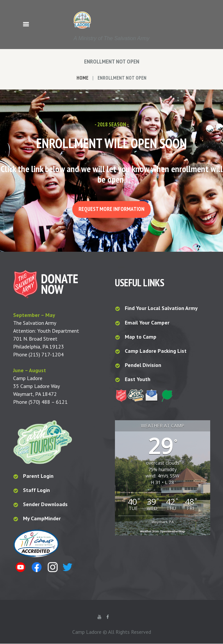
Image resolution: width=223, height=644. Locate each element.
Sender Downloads (45, 505)
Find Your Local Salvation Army (161, 309)
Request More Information (111, 209)
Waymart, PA (163, 522)
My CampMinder (42, 519)
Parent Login (38, 477)
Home (82, 78)
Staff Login (36, 491)
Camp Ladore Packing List (156, 351)
